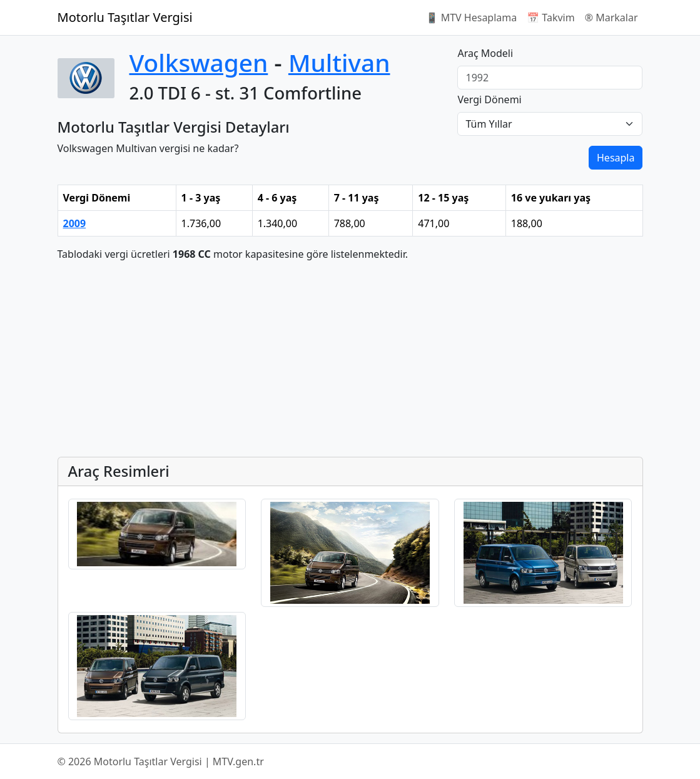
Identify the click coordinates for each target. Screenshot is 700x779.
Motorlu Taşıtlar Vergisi (125, 17)
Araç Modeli (485, 53)
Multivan (339, 63)
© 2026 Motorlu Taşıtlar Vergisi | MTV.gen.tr (161, 761)
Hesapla (616, 158)
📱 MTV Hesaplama (472, 18)
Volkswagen (199, 63)
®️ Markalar (611, 18)
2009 (75, 223)
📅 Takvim (550, 18)
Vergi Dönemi (489, 99)
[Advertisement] (350, 359)
